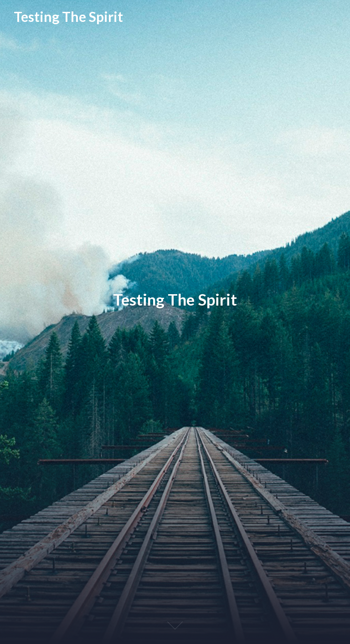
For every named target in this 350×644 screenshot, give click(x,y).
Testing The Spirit (68, 17)
